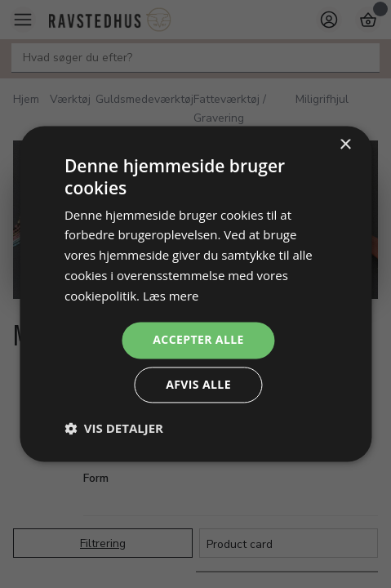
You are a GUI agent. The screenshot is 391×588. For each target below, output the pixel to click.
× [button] (345, 145)
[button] (114, 429)
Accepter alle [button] (198, 340)
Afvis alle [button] (198, 385)
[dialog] (195, 294)
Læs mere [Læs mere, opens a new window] (171, 296)
